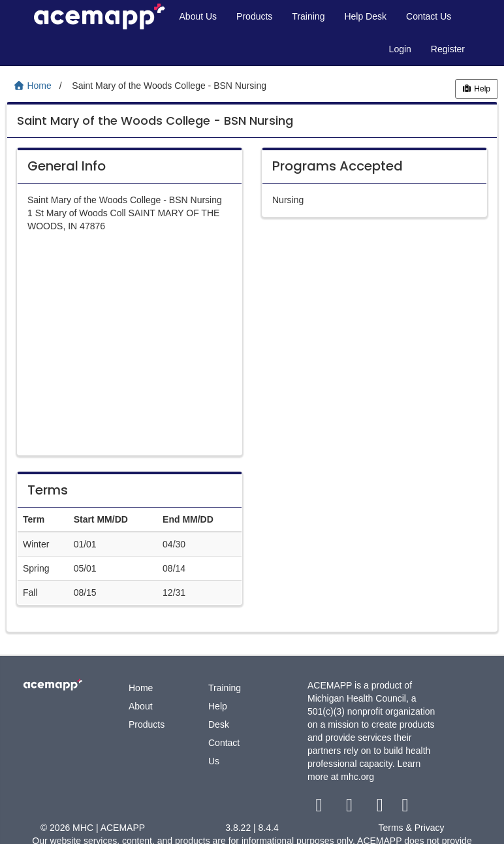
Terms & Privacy (411, 828)
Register (448, 49)
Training (308, 16)
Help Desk (365, 16)
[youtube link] (381, 808)
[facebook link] (320, 808)
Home (141, 688)
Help (476, 89)
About (141, 706)
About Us (198, 16)
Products (254, 16)
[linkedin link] (405, 808)
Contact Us (429, 16)
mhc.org (357, 777)
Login (400, 49)
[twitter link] (351, 808)
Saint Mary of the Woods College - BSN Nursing (155, 121)
